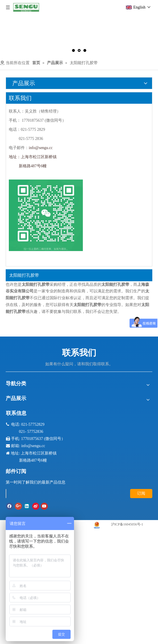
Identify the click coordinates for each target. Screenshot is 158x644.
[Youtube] (44, 506)
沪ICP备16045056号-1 (127, 524)
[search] (6, 494)
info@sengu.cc (41, 148)
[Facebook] (10, 506)
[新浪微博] (36, 506)
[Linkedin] (27, 506)
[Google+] (18, 506)
